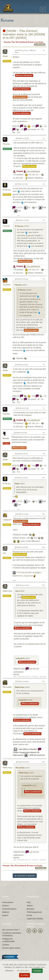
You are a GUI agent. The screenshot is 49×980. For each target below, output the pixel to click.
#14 (43, 681)
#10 (43, 478)
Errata (29, 915)
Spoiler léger (29, 166)
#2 (44, 138)
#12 (43, 547)
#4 (44, 220)
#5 (44, 279)
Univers (6, 906)
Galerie (5, 915)
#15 (43, 762)
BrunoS (6, 439)
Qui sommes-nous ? (11, 930)
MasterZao (7, 687)
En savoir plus (23, 971)
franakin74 (7, 520)
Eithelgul (7, 190)
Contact (6, 945)
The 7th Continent (19, 42)
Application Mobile (35, 919)
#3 (44, 184)
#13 (43, 585)
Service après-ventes (11, 948)
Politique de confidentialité (8, 940)
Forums (7, 42)
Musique (31, 909)
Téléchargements (34, 912)
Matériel (6, 912)
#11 (43, 514)
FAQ (29, 902)
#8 (44, 433)
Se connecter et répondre (25, 876)
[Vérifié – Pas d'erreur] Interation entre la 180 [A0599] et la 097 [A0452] (24, 34)
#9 (44, 454)
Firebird (6, 144)
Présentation (8, 902)
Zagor (5, 56)
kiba (4, 553)
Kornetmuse (7, 591)
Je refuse (25, 975)
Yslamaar (7, 285)
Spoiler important (24, 75)
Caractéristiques (9, 909)
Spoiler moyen (20, 97)
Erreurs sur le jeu (36, 42)
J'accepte (37, 971)
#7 (44, 408)
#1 (44, 50)
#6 (44, 365)
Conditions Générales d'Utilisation (12, 934)
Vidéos (30, 906)
